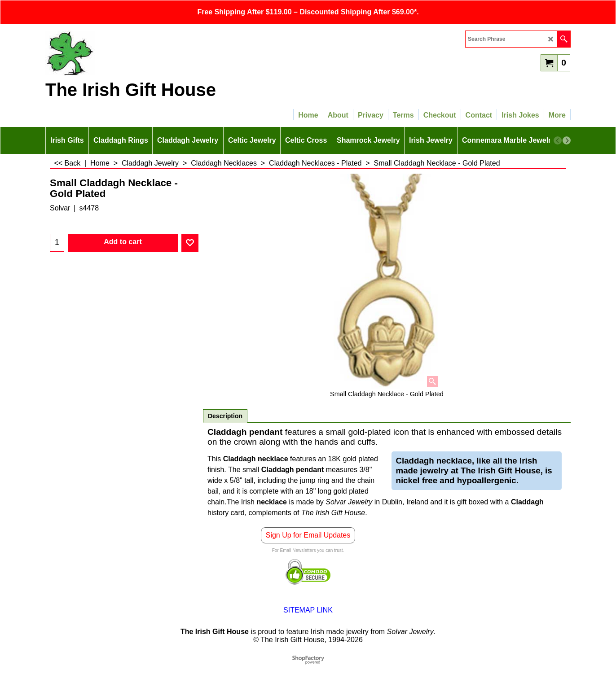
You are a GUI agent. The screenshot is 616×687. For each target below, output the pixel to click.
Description (225, 416)
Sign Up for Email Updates (308, 535)
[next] (567, 140)
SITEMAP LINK (308, 610)
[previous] (558, 140)
